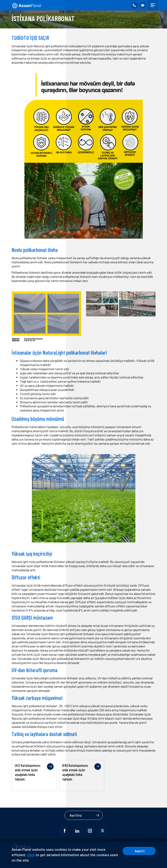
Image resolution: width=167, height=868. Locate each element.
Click (31, 855)
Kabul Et (140, 851)
